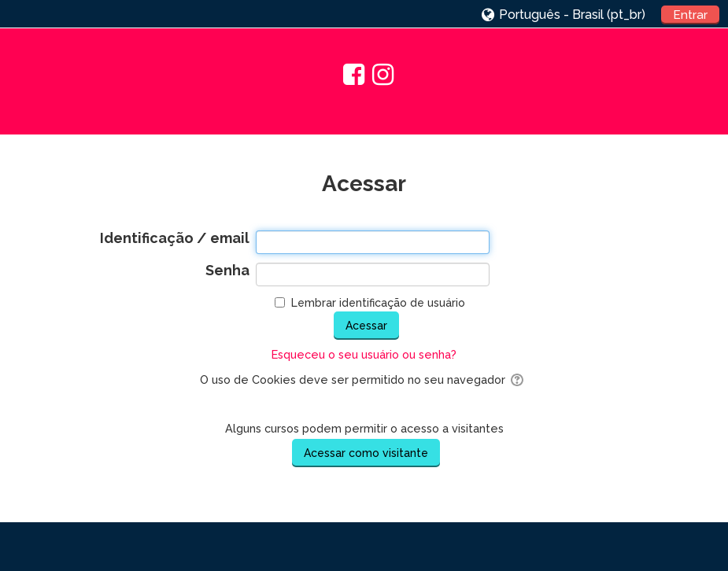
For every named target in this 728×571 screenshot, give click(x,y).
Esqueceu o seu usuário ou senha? (364, 354)
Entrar (690, 15)
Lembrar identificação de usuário (378, 303)
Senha (227, 271)
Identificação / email (175, 238)
